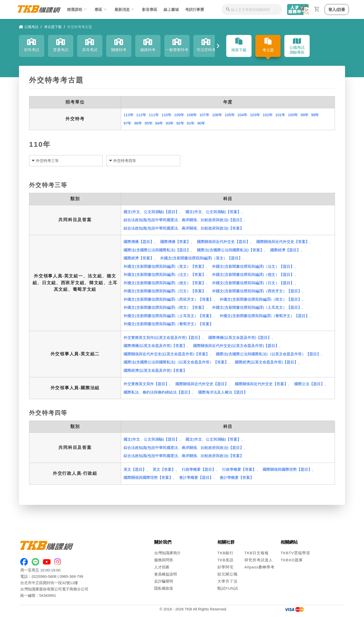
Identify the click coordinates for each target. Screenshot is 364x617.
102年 (268, 115)
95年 (149, 123)
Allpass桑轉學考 (259, 567)
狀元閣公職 (227, 574)
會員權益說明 (166, 574)
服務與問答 (164, 560)
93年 (170, 123)
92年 (180, 123)
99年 (305, 115)
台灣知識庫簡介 (167, 553)
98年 (315, 115)
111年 (154, 115)
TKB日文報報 (257, 553)
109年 (179, 115)
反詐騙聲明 (164, 581)
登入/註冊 (337, 9)
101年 (280, 115)
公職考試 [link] (29, 27)
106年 (217, 115)
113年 (129, 115)
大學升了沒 (227, 581)
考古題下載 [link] (53, 27)
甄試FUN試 (228, 588)
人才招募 (162, 567)
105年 (230, 115)
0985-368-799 (71, 576)
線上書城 (171, 9)
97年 (128, 123)
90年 (201, 123)
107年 (204, 115)
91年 (191, 123)
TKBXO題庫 (292, 560)
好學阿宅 (225, 567)
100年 (293, 115)
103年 (255, 115)
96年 (138, 123)
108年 (192, 115)
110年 (167, 115)
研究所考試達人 (259, 560)
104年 (242, 115)
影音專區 (150, 9)
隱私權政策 (164, 588)
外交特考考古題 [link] (80, 27)
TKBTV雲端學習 (295, 553)
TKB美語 (225, 560)
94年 (159, 123)
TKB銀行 (225, 553)
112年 (141, 115)
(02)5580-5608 (44, 576)
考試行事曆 (195, 9)
